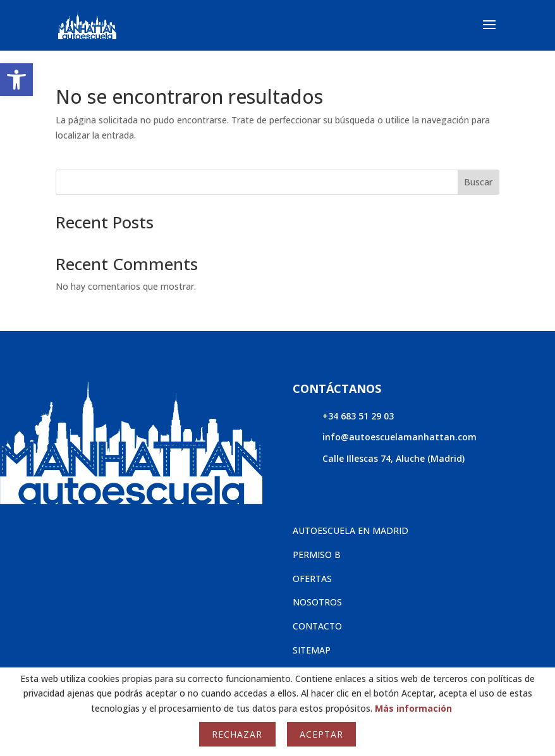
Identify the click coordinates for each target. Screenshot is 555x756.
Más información (413, 708)
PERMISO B (317, 555)
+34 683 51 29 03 (358, 416)
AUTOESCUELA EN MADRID (351, 530)
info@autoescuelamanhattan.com (399, 437)
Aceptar (321, 734)
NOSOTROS (317, 602)
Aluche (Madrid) (430, 458)
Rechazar (237, 734)
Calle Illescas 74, (359, 458)
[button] (16, 80)
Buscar (478, 182)
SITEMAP (312, 650)
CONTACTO (317, 626)
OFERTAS (312, 579)
